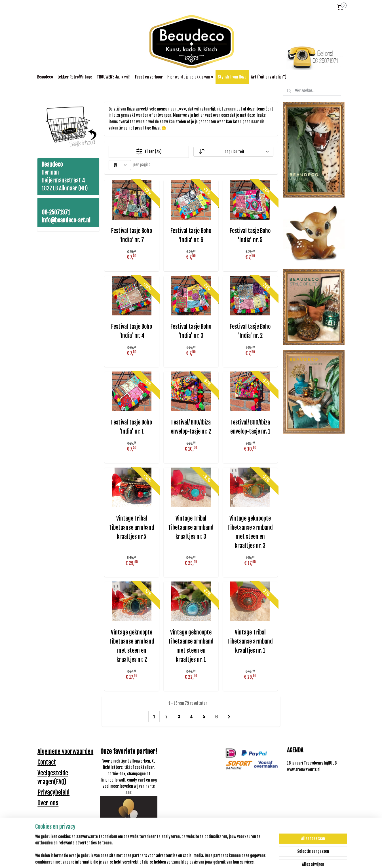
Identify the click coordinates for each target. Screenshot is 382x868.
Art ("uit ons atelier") (269, 77)
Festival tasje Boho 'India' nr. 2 (250, 331)
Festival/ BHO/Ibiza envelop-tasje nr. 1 (250, 427)
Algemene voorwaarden (65, 751)
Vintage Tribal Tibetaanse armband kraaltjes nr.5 (132, 528)
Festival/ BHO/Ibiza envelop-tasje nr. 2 (191, 427)
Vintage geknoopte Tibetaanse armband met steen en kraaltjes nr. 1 (191, 646)
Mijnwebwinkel (245, 858)
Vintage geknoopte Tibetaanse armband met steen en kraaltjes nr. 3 (250, 532)
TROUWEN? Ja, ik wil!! (114, 77)
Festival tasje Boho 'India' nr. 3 (191, 331)
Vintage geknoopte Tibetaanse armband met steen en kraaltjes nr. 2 (132, 646)
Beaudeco (45, 77)
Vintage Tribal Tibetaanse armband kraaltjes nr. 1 (250, 641)
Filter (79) (149, 152)
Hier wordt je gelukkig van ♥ (190, 77)
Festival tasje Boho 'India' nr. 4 (132, 331)
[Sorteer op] (233, 152)
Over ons (48, 803)
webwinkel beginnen (203, 858)
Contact (47, 762)
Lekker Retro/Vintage (75, 77)
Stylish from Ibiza (232, 77)
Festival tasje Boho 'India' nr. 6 (191, 235)
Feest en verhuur (149, 77)
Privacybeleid (53, 792)
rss (185, 858)
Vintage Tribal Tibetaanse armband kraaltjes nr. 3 (191, 528)
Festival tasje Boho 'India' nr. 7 (132, 235)
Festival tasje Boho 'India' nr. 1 (132, 427)
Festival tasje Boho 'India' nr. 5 (250, 235)
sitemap (175, 858)
